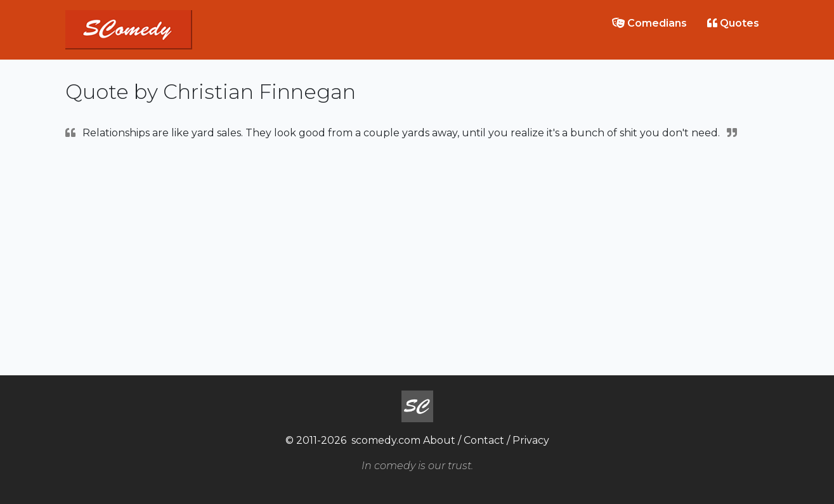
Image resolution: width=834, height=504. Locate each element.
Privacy (531, 440)
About (439, 440)
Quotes (733, 23)
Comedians (649, 23)
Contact (484, 440)
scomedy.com (386, 440)
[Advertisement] (417, 256)
